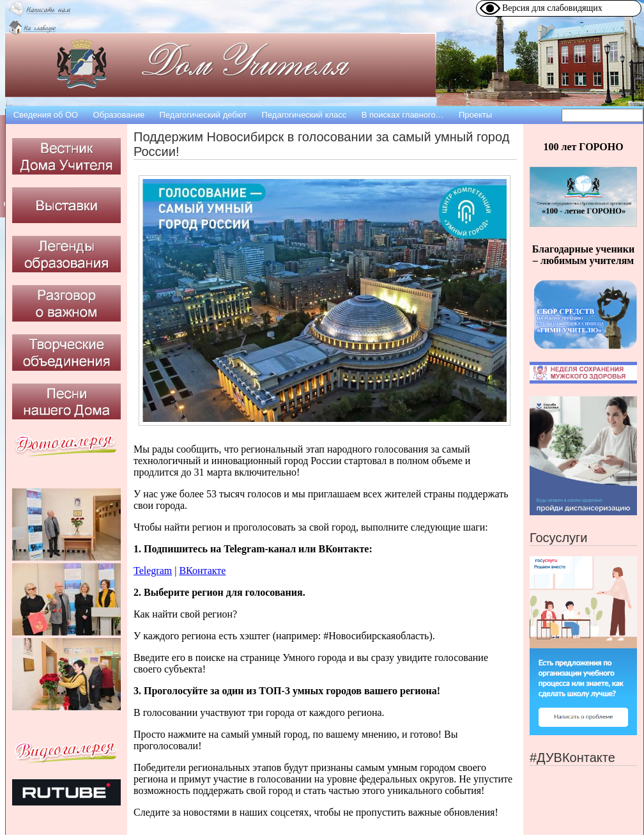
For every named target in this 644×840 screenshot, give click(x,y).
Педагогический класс (304, 115)
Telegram (153, 571)
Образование (119, 115)
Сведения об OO (46, 115)
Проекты (475, 115)
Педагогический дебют (203, 115)
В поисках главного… (403, 115)
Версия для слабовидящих (552, 8)
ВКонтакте (202, 571)
